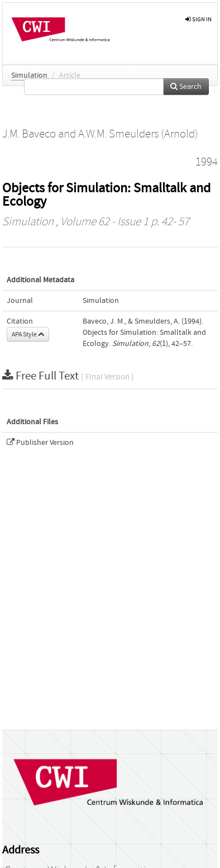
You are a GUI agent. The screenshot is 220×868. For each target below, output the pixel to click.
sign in (199, 19)
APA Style (28, 334)
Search (186, 87)
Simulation (29, 75)
